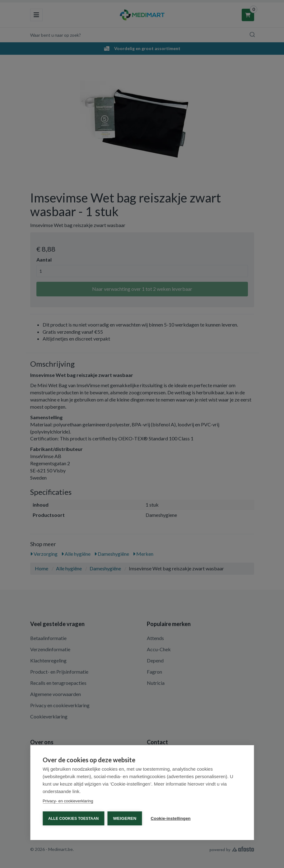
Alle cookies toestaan (73, 819)
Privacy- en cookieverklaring (68, 801)
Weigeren (125, 818)
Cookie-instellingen (171, 818)
